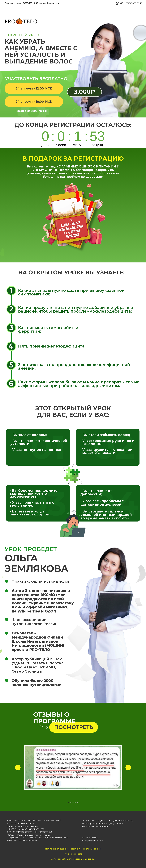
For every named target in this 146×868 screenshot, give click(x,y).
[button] (34, 89)
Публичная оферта (73, 854)
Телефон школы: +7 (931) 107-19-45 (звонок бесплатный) (32, 3)
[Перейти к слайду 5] (77, 802)
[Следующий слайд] (128, 768)
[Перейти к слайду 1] (69, 802)
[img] (121, 3)
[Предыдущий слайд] (18, 768)
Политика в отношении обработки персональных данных (73, 849)
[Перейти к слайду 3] (73, 802)
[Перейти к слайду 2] (71, 802)
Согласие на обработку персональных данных (73, 859)
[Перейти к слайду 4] (75, 802)
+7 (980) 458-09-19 (133, 3)
